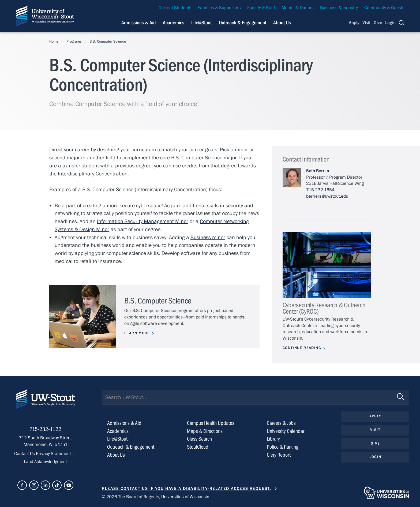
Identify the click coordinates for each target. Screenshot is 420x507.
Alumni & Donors (298, 8)
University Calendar (286, 431)
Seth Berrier (318, 171)
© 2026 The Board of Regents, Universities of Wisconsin (155, 497)
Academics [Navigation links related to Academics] (174, 23)
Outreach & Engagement (131, 447)
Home (54, 42)
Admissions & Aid (124, 423)
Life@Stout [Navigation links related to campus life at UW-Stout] (201, 23)
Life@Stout (117, 439)
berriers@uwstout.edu (327, 196)
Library (273, 439)
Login (390, 23)
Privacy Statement (54, 454)
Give (378, 23)
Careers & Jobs (281, 423)
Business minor (208, 237)
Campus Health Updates (211, 423)
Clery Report (279, 455)
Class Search (199, 439)
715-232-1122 (45, 429)
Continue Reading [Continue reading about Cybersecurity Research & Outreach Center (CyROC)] (302, 348)
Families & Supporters (219, 8)
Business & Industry (339, 8)
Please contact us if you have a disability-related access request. (187, 489)
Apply (354, 23)
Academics (118, 431)
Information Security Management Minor (143, 221)
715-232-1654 (320, 190)
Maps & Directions (205, 431)
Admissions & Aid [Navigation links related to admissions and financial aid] (139, 23)
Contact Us (25, 454)
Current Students (175, 8)
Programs (74, 42)
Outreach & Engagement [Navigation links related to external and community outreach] (243, 23)
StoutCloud (198, 447)
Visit (366, 23)
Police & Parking (283, 447)
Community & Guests (384, 8)
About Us (282, 23)
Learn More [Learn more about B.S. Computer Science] (137, 333)
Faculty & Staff (261, 8)
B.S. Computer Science (108, 42)
